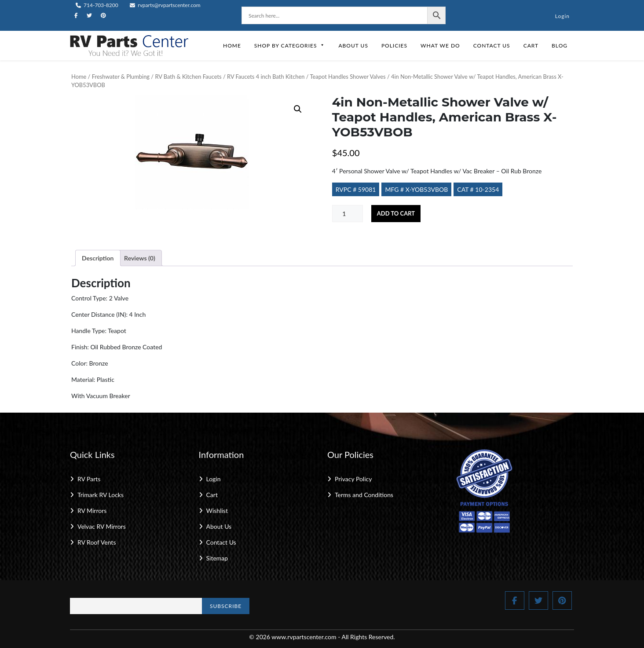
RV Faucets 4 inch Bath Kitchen (266, 77)
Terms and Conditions (364, 495)
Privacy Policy (353, 479)
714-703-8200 (97, 5)
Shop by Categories (290, 46)
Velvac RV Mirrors (102, 526)
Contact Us (492, 46)
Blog (560, 46)
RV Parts (89, 479)
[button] (298, 109)
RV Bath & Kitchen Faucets (188, 77)
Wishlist (217, 511)
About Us (353, 46)
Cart (531, 46)
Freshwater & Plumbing (121, 77)
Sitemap (217, 558)
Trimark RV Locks (101, 495)
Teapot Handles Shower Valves (348, 77)
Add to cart (396, 213)
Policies (394, 46)
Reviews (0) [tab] (140, 258)
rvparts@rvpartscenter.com (165, 5)
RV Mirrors (92, 511)
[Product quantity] (348, 214)
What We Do (440, 46)
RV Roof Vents (97, 542)
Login (562, 16)
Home (232, 46)
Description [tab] (98, 258)
